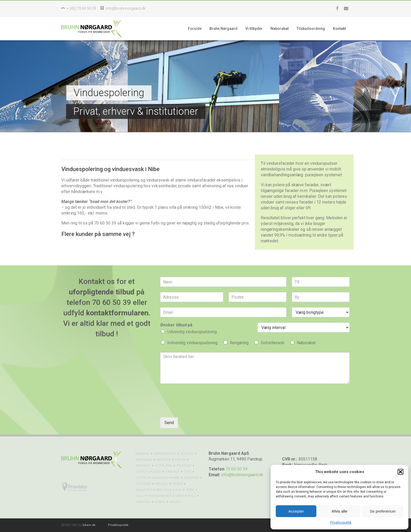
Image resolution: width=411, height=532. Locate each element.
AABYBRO (143, 466)
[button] (401, 472)
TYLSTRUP (184, 466)
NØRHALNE (144, 460)
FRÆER (177, 484)
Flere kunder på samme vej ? (98, 234)
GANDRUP (172, 472)
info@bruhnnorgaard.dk (242, 475)
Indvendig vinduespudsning (192, 343)
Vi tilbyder (254, 29)
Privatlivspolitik (341, 523)
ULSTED (141, 478)
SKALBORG (144, 490)
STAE (188, 472)
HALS (140, 496)
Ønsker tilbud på (176, 325)
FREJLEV (162, 484)
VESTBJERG (163, 466)
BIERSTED (163, 460)
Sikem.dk (89, 525)
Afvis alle (339, 511)
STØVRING (143, 484)
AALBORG (142, 454)
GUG (179, 490)
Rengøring (239, 343)
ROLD (192, 496)
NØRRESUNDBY (165, 454)
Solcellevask (273, 343)
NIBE (176, 478)
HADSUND (143, 502)
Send (169, 423)
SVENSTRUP (160, 478)
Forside (195, 29)
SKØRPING (191, 478)
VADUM (180, 460)
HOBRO (160, 502)
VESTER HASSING (148, 472)
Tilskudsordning (311, 29)
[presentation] (200, 409)
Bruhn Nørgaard (223, 29)
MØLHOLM (164, 490)
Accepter (296, 511)
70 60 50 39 (236, 469)
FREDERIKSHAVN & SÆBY (166, 496)
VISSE (190, 490)
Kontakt (339, 29)
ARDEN (175, 502)
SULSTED (187, 454)
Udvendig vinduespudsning (192, 332)
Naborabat (280, 29)
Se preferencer (383, 511)
